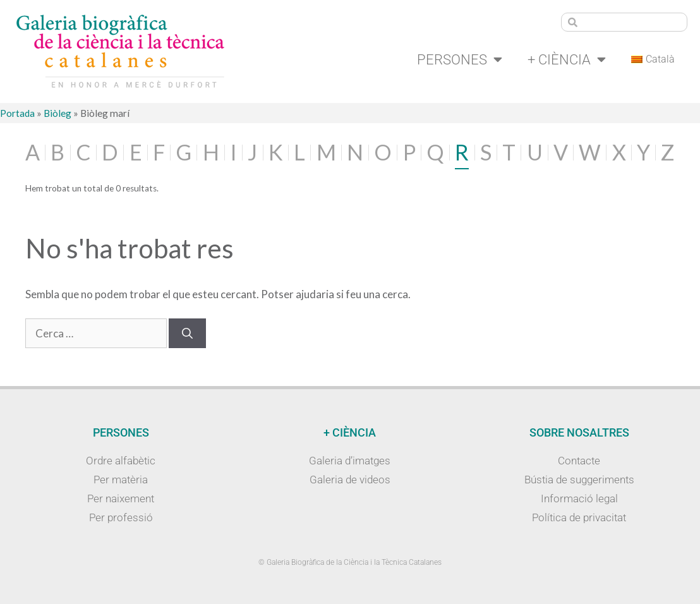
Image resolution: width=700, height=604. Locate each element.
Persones (460, 59)
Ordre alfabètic (121, 461)
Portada (17, 113)
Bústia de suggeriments (579, 480)
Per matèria (121, 480)
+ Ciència (567, 59)
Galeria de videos (350, 480)
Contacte (579, 461)
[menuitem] (653, 59)
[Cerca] (187, 334)
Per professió (121, 517)
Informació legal (579, 498)
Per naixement (121, 498)
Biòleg (57, 113)
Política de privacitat (579, 517)
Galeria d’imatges (350, 461)
